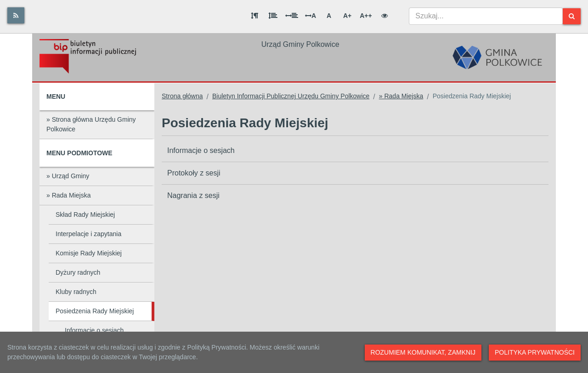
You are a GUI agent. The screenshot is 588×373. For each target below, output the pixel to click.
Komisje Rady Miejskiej (89, 253)
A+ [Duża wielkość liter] (347, 16)
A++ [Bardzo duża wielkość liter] (366, 16)
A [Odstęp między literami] (311, 16)
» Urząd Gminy (68, 176)
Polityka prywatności (535, 352)
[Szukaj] (572, 16)
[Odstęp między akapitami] (254, 16)
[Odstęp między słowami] (292, 16)
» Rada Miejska (69, 195)
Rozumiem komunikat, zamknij (423, 352)
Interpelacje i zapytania (88, 234)
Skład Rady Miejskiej (85, 215)
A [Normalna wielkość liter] (329, 16)
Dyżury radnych (78, 272)
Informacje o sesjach (94, 330)
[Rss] (16, 15)
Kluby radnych (76, 292)
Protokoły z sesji (194, 173)
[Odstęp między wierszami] (273, 16)
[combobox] (486, 16)
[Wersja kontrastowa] (384, 16)
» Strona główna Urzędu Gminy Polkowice (91, 124)
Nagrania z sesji (193, 195)
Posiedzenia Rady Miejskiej (95, 311)
